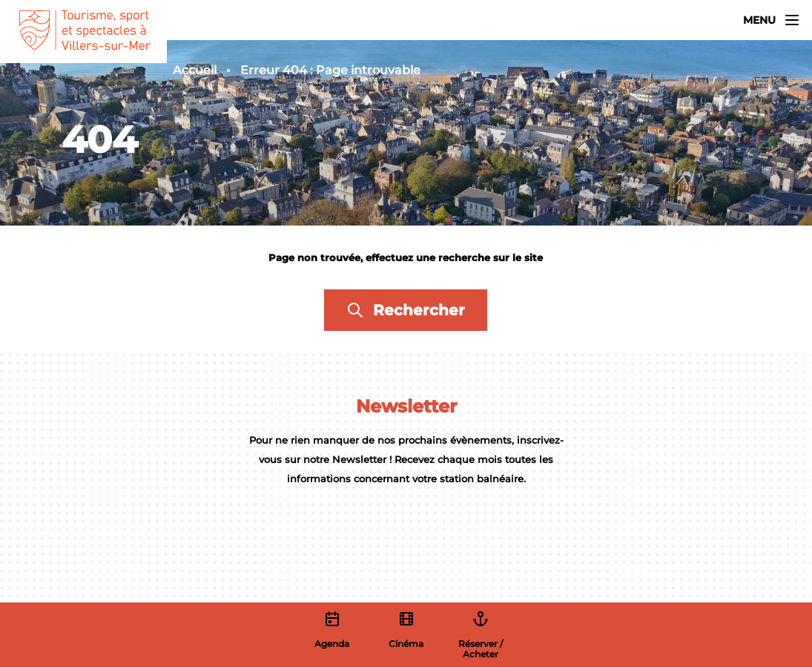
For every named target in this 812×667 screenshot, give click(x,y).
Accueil (195, 70)
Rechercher (406, 310)
